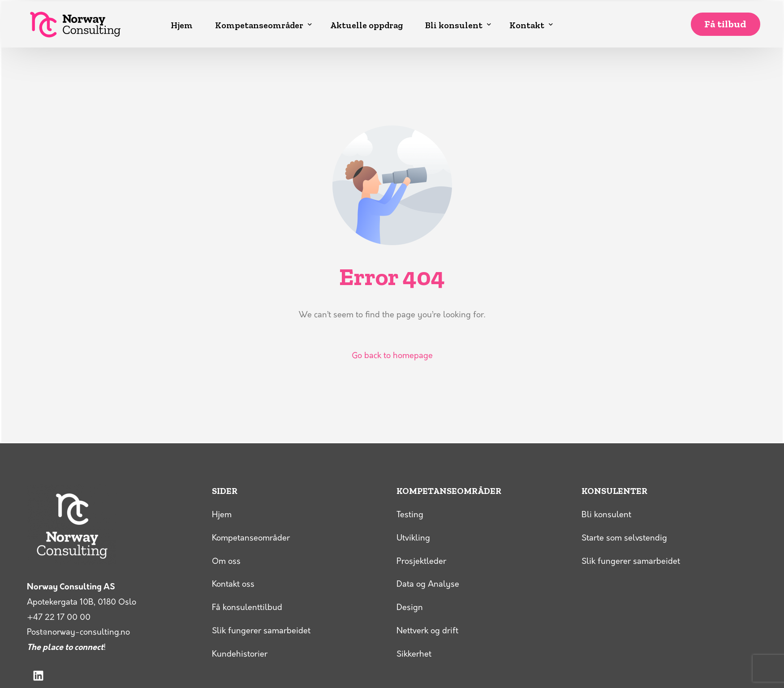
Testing (410, 515)
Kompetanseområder (251, 539)
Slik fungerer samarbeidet (261, 631)
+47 (59, 618)
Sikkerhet (414, 655)
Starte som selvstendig (624, 539)
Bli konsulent (606, 515)
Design (410, 608)
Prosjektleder (421, 562)
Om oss (226, 562)
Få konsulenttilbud (247, 608)
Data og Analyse (428, 585)
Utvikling (413, 539)
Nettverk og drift (427, 631)
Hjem (222, 515)
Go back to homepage (392, 356)
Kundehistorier (240, 655)
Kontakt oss (233, 585)
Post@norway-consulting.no (78, 633)
